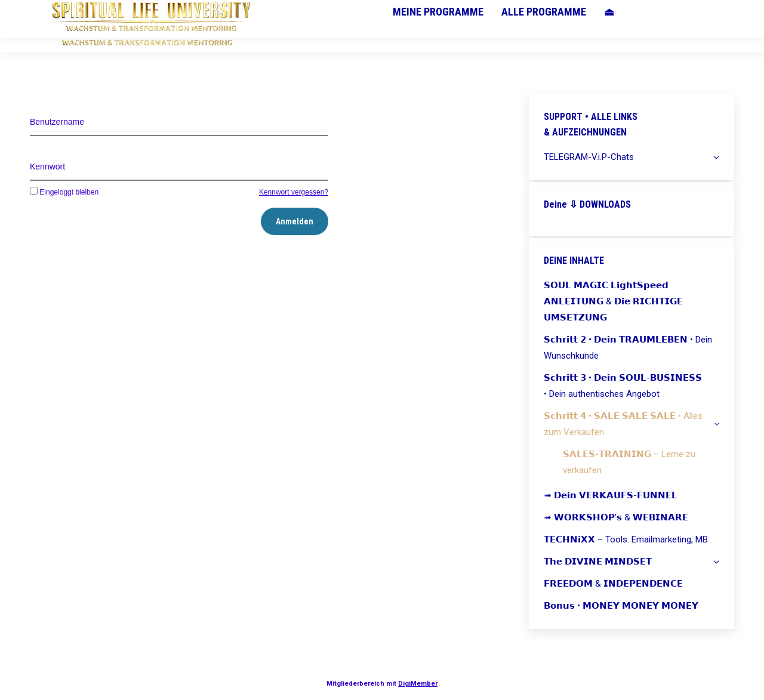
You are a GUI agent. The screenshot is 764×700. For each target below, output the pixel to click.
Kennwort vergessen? (294, 192)
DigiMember (418, 684)
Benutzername (57, 122)
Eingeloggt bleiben (64, 192)
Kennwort (47, 166)
